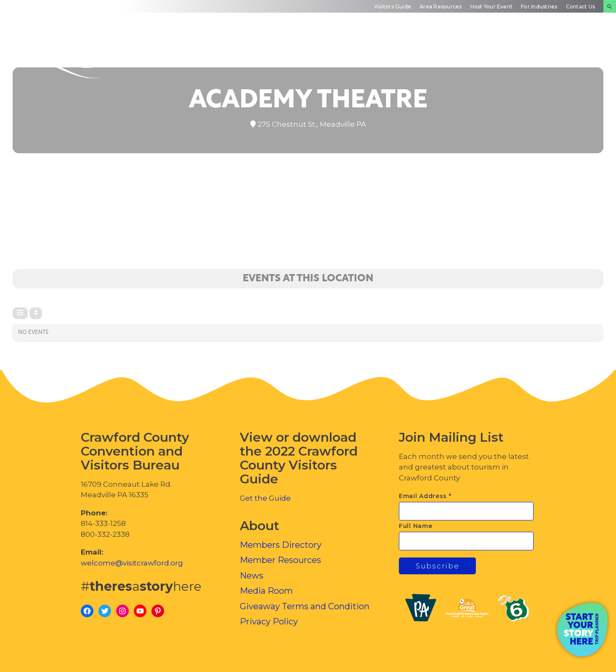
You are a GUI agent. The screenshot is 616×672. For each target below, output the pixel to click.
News (252, 576)
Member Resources (280, 560)
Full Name (416, 526)
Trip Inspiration (417, 48)
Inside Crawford (567, 48)
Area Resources (441, 7)
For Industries (539, 7)
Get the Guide (265, 498)
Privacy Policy (269, 621)
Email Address (425, 496)
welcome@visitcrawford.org (132, 563)
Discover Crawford (259, 48)
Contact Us (580, 7)
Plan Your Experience (336, 48)
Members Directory (281, 545)
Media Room (266, 591)
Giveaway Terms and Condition (305, 606)
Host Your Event (492, 7)
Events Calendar (493, 48)
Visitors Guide (393, 7)
